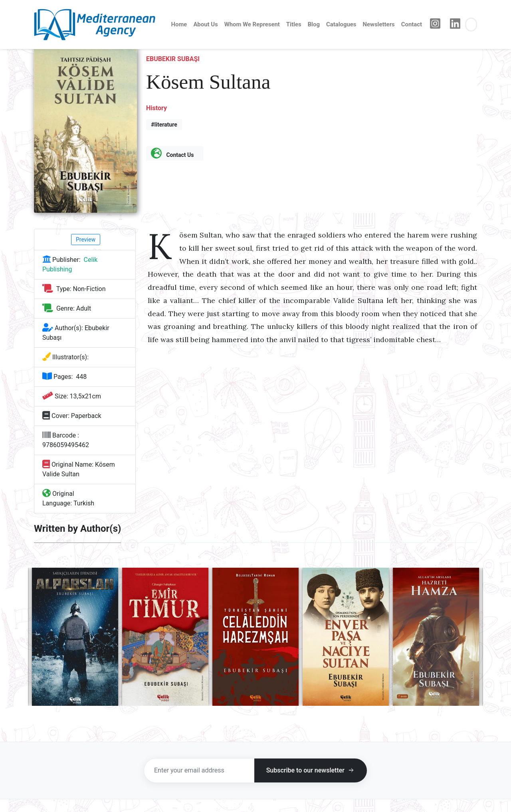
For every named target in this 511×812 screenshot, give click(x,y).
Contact (412, 24)
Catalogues (341, 24)
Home (179, 24)
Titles (294, 24)
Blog (314, 24)
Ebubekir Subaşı (173, 59)
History (156, 108)
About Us (205, 24)
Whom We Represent (252, 24)
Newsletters (378, 24)
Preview (86, 240)
